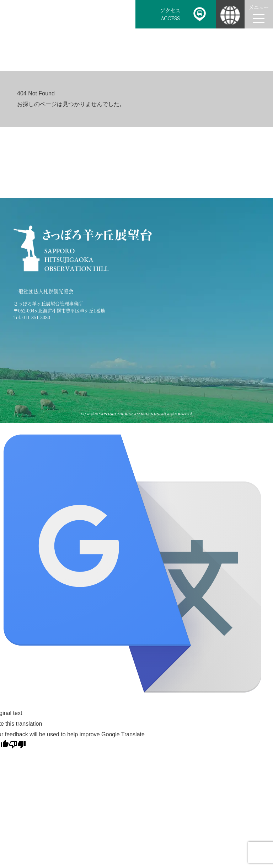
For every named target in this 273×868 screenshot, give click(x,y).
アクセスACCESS (170, 14)
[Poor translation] (17, 745)
